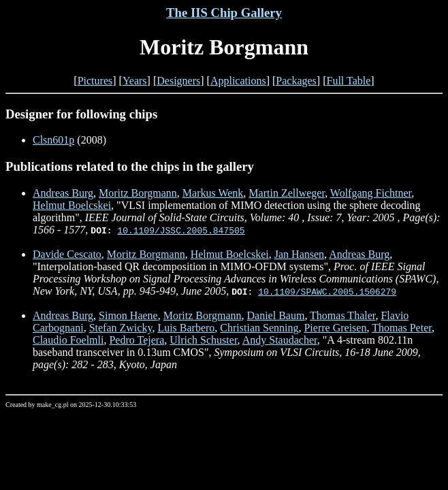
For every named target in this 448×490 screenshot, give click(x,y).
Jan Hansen (299, 254)
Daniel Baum (276, 315)
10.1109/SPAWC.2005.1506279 (327, 291)
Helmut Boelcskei (72, 205)
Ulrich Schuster (203, 340)
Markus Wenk (213, 193)
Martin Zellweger (287, 193)
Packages (296, 81)
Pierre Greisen (335, 328)
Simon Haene (128, 315)
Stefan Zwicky (121, 328)
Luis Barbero (186, 328)
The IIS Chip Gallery (224, 13)
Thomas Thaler (342, 315)
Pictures (95, 81)
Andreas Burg (63, 193)
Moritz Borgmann (138, 193)
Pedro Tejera (137, 340)
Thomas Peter (402, 328)
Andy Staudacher (280, 340)
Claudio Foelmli (68, 340)
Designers (178, 81)
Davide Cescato (67, 254)
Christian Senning (259, 328)
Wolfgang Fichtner (371, 193)
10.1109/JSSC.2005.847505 (181, 230)
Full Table (349, 81)
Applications (238, 81)
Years (135, 81)
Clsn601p (53, 140)
